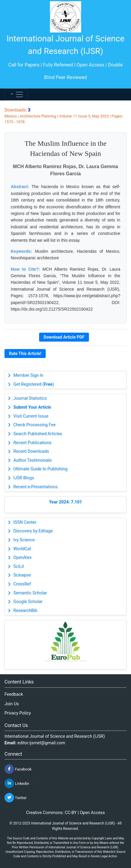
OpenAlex (23, 558)
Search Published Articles (38, 434)
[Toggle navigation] (16, 94)
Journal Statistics (30, 398)
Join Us (12, 704)
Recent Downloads (31, 451)
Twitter (16, 798)
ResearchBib (25, 611)
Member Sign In (28, 375)
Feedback (14, 694)
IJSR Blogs (24, 478)
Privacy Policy (18, 713)
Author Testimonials (33, 460)
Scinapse (22, 575)
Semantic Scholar (30, 593)
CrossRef (22, 584)
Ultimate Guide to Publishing (40, 469)
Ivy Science (24, 540)
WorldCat (22, 549)
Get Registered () (34, 384)
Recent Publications (32, 443)
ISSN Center (25, 522)
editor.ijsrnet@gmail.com (41, 743)
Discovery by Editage (33, 531)
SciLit (19, 566)
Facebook (18, 769)
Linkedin (17, 783)
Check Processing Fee (35, 425)
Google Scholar (28, 602)
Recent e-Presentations (36, 487)
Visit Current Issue (31, 416)
